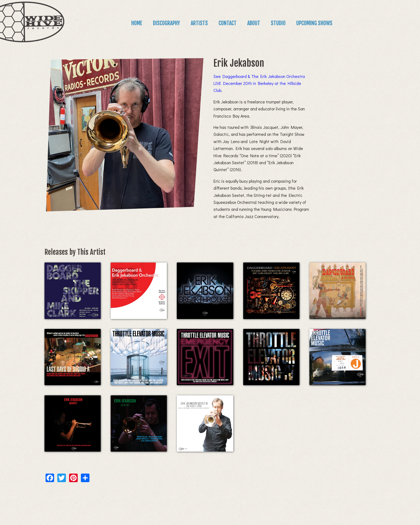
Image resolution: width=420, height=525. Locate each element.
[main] (210, 265)
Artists (199, 23)
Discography (166, 23)
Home (137, 23)
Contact (228, 23)
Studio (278, 23)
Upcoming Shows (314, 23)
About (254, 23)
